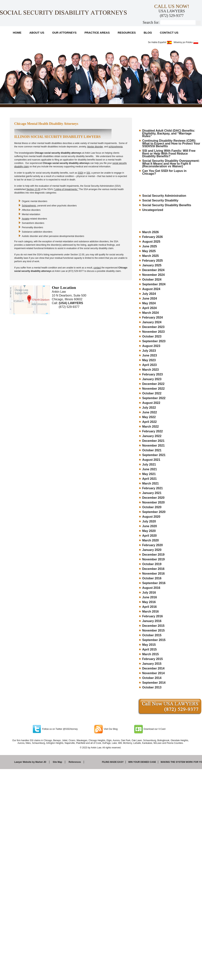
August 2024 (151, 289)
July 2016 (149, 593)
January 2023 (152, 379)
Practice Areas (97, 33)
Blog (148, 33)
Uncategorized (153, 210)
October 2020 (152, 507)
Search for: (151, 22)
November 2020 (153, 502)
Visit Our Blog (111, 729)
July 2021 (149, 464)
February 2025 (153, 261)
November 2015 (153, 630)
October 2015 (152, 635)
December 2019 (153, 555)
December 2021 (153, 441)
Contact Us (169, 33)
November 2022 (153, 389)
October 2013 (152, 687)
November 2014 (153, 673)
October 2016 (152, 578)
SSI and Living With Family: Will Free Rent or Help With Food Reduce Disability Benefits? (169, 153)
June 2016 (150, 597)
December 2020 (153, 498)
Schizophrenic (29, 206)
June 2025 (150, 246)
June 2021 (150, 469)
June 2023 (150, 355)
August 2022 (151, 403)
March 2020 (150, 540)
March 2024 (150, 313)
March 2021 (150, 483)
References (75, 762)
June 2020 (150, 526)
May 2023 (149, 360)
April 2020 (149, 536)
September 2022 (154, 398)
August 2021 (151, 460)
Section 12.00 (33, 189)
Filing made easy (113, 762)
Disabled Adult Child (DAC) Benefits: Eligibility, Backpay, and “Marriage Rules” (169, 133)
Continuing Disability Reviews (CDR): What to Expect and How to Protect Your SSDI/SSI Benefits (171, 143)
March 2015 (150, 654)
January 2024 (152, 322)
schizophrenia (116, 147)
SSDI (80, 173)
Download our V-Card (155, 729)
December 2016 (153, 569)
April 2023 (149, 365)
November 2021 (153, 446)
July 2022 (149, 408)
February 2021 (153, 488)
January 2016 (152, 621)
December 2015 (153, 626)
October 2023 (152, 336)
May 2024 (149, 303)
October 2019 (152, 564)
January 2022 (152, 436)
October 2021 (152, 450)
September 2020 (154, 512)
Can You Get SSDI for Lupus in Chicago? (164, 172)
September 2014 (154, 683)
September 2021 (154, 455)
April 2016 (149, 607)
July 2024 (149, 294)
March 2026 (150, 232)
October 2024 (152, 280)
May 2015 (149, 645)
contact (97, 268)
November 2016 (153, 574)
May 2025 (149, 251)
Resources (127, 33)
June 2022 (150, 412)
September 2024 (154, 284)
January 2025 (152, 265)
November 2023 (153, 332)
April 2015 (149, 649)
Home (17, 33)
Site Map (57, 762)
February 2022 (153, 431)
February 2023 (153, 374)
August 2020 (151, 517)
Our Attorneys (64, 33)
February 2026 (153, 237)
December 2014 (153, 668)
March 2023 (150, 370)
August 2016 (151, 588)
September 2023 (154, 341)
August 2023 (151, 346)
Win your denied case (142, 762)
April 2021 (149, 479)
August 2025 (151, 242)
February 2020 (153, 545)
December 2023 (153, 327)
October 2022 (152, 393)
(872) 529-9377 (172, 16)
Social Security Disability (160, 200)
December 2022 (153, 384)
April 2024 (149, 308)
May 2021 (149, 474)
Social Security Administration (164, 196)
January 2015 (152, 664)
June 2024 (150, 298)
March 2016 (150, 612)
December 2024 (153, 270)
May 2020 (149, 531)
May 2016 (149, 602)
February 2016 (153, 616)
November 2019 (153, 559)
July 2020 (149, 521)
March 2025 (150, 256)
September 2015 (154, 640)
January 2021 (152, 493)
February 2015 (153, 659)
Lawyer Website (23, 762)
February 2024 (153, 317)
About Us (37, 33)
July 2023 (149, 351)
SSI (88, 173)
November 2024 (153, 275)
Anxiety (26, 219)
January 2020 (152, 550)
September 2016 (154, 583)
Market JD (41, 762)
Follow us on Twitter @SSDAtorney (60, 729)
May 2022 (149, 417)
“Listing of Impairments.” (66, 189)
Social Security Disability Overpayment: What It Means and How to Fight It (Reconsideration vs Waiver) (171, 164)
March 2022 (150, 427)
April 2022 (149, 422)
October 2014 (152, 678)
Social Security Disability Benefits (167, 205)
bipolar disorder (95, 147)
